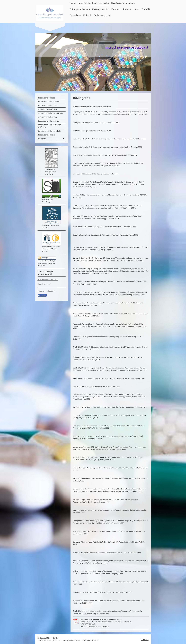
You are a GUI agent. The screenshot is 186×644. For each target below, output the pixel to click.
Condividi (42, 295)
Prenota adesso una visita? (48, 280)
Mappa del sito (53, 638)
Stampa (42, 638)
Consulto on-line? (44, 284)
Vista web (145, 640)
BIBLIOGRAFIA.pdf (88, 624)
